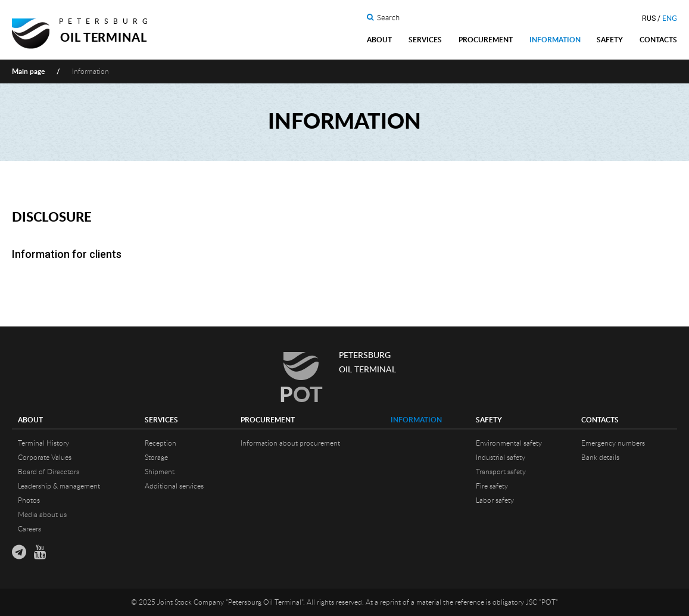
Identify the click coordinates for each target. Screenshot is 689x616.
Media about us (42, 515)
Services (425, 40)
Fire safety (492, 486)
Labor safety (495, 500)
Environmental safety (509, 443)
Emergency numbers (613, 443)
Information (555, 40)
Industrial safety (501, 458)
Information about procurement (290, 443)
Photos (29, 500)
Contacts (658, 40)
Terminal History (43, 443)
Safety (610, 40)
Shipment (160, 472)
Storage (156, 458)
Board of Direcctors (49, 472)
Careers (29, 529)
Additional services (174, 486)
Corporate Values (45, 458)
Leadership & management (59, 486)
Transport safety (501, 472)
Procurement (486, 40)
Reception (160, 443)
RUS (649, 18)
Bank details (600, 458)
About (379, 40)
